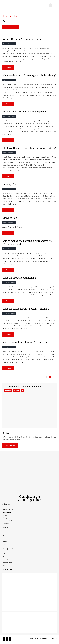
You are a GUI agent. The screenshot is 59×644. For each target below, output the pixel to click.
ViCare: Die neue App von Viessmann (22, 39)
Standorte (5, 533)
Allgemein (5, 44)
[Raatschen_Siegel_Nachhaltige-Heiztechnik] (29, 457)
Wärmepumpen (6, 557)
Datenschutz (38, 639)
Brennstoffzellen (7, 560)
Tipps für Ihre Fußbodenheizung (19, 278)
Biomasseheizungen (7, 563)
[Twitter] (10, 639)
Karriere (5, 542)
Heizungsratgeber (12, 44)
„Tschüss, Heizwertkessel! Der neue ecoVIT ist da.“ (29, 148)
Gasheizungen (6, 554)
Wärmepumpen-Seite (8, 536)
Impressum (30, 639)
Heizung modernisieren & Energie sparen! (24, 112)
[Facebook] (7, 639)
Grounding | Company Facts (49, 639)
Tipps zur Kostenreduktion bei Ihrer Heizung (26, 309)
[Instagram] (4, 639)
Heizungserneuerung (8, 509)
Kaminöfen (5, 566)
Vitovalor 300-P (11, 218)
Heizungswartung (7, 512)
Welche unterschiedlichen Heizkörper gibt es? (26, 342)
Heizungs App (10, 184)
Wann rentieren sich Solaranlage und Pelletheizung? (29, 75)
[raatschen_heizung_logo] (11, 2)
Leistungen (5, 539)
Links (4, 545)
